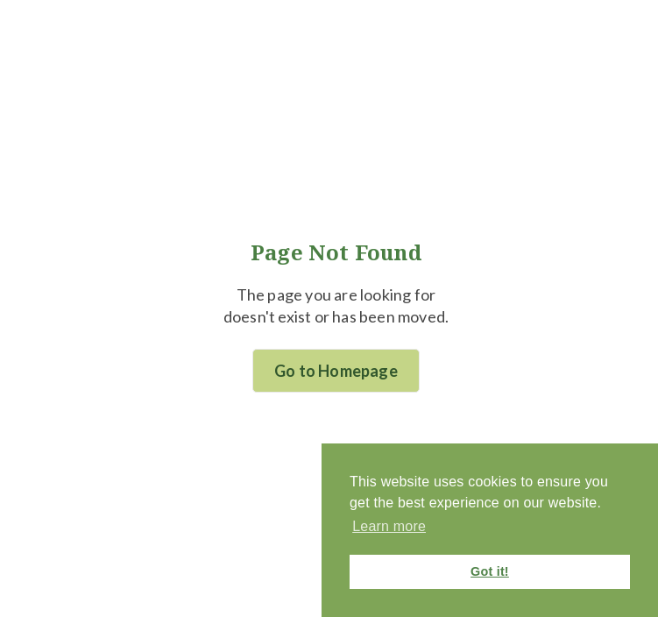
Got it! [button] (490, 571)
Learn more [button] (389, 526)
